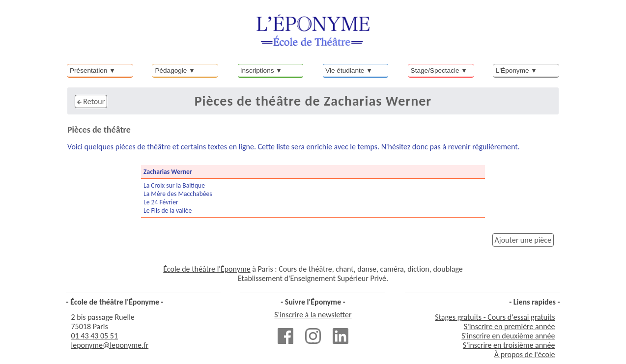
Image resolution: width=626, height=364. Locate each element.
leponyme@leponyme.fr (110, 345)
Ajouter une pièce (523, 240)
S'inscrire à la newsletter (313, 315)
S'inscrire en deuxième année (508, 336)
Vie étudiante (345, 70)
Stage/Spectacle (435, 70)
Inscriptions (257, 70)
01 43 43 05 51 (95, 336)
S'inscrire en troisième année (509, 345)
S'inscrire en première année (510, 326)
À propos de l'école (525, 354)
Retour (91, 101)
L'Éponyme (512, 70)
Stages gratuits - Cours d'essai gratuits (495, 317)
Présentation (88, 70)
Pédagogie (171, 70)
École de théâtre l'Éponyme (207, 269)
